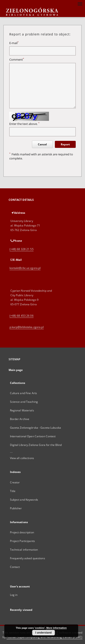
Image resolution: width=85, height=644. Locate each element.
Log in (14, 595)
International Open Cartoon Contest (33, 436)
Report (65, 144)
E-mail (14, 43)
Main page (16, 370)
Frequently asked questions (28, 558)
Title (13, 491)
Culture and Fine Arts (24, 393)
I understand (44, 633)
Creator (15, 482)
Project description (22, 532)
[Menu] (80, 4)
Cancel (42, 144)
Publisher (16, 508)
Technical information (24, 550)
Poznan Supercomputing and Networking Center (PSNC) (45, 637)
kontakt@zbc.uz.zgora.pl (25, 268)
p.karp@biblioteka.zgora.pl (27, 327)
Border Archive (20, 419)
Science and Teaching (24, 402)
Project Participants (22, 541)
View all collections (22, 458)
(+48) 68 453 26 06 (22, 316)
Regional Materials (22, 410)
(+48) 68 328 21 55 (22, 249)
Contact (15, 567)
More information (56, 628)
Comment (17, 60)
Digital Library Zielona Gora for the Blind (36, 445)
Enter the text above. (24, 124)
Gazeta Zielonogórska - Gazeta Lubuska (35, 428)
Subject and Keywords (24, 500)
